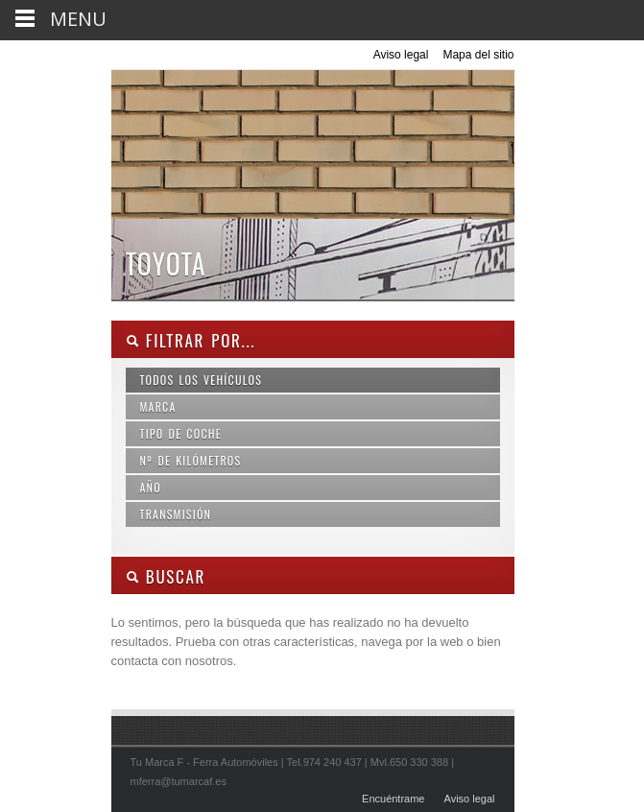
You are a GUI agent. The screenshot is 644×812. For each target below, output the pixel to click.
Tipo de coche (181, 433)
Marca (158, 406)
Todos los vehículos (202, 380)
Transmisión (176, 514)
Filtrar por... (191, 340)
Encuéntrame (393, 799)
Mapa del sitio (478, 55)
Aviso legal (401, 55)
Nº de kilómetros (191, 460)
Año (151, 487)
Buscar (166, 576)
